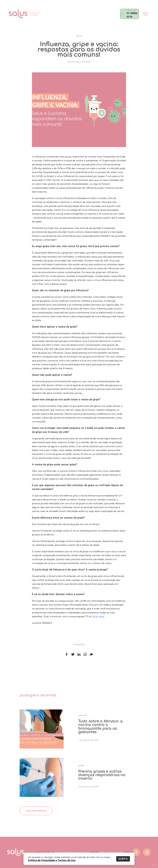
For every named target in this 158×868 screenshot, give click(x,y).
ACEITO (123, 859)
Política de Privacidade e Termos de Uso (52, 860)
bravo (154, 865)
